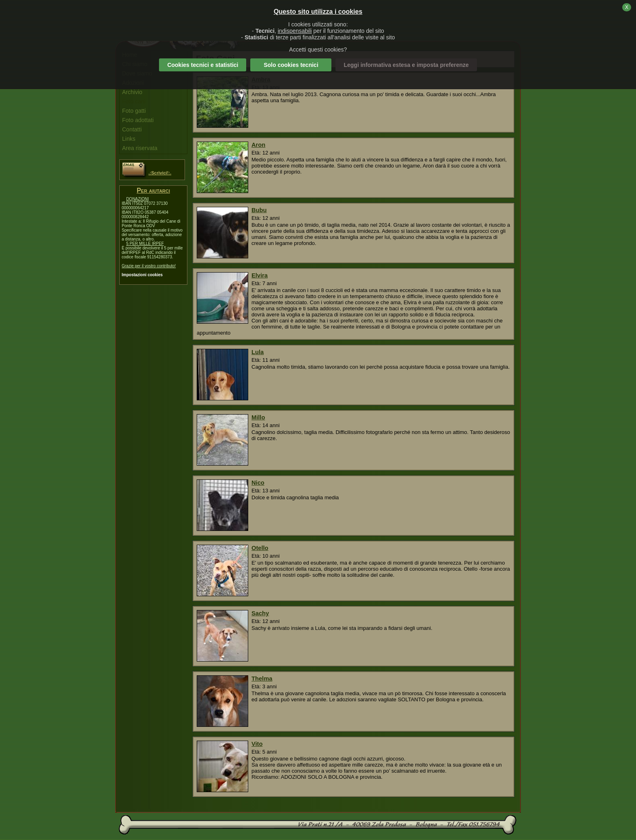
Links (129, 139)
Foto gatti (134, 111)
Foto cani (134, 101)
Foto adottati (138, 120)
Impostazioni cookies (142, 275)
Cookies (203, 65)
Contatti (132, 129)
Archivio (132, 92)
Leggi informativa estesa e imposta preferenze (406, 65)
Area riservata (140, 148)
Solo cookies (291, 65)
